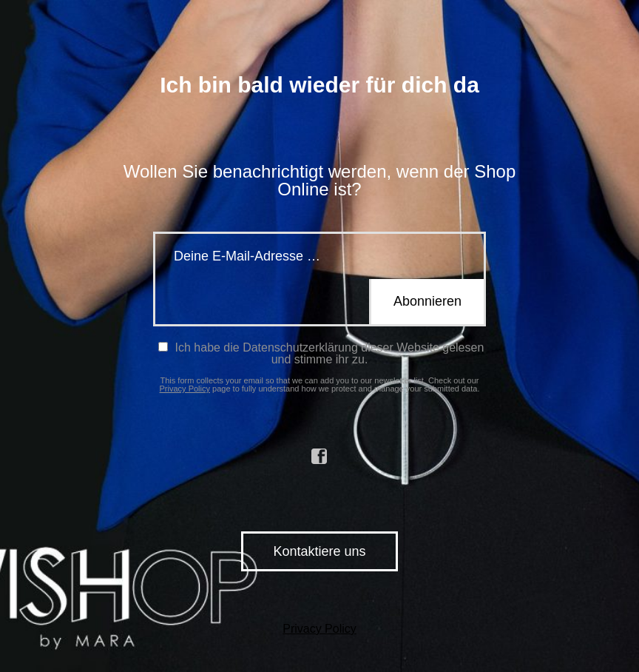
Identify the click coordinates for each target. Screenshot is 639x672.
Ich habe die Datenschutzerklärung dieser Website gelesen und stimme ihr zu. (321, 353)
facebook (319, 457)
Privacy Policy (185, 389)
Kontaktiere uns (319, 551)
